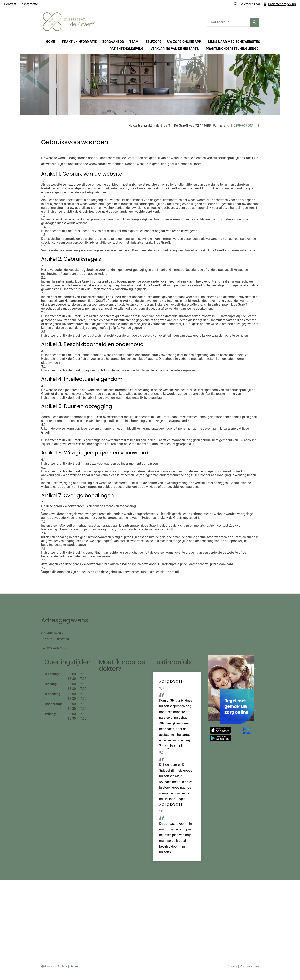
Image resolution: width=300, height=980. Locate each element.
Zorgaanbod (113, 42)
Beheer (75, 966)
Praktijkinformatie (79, 42)
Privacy (232, 966)
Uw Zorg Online (56, 966)
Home (50, 42)
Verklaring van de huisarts (175, 49)
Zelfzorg (154, 42)
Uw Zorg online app (184, 42)
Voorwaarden (249, 966)
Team (134, 42)
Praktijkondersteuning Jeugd (232, 49)
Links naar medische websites (234, 42)
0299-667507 (57, 648)
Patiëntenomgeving (127, 49)
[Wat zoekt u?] (228, 22)
